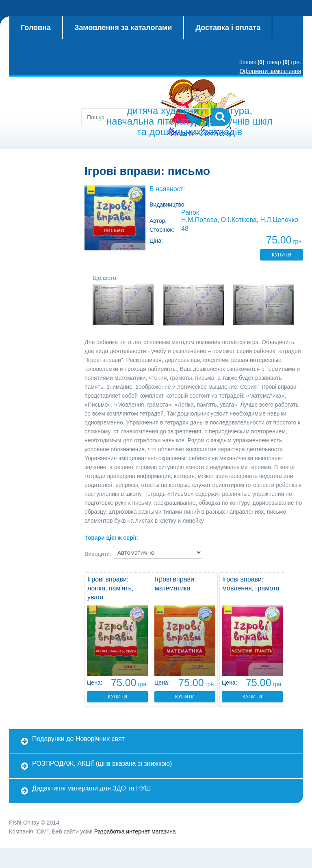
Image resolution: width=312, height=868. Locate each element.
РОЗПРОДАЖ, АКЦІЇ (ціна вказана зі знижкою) (102, 764)
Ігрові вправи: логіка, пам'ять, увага (110, 588)
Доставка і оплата (228, 28)
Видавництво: (168, 205)
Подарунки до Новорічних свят (78, 739)
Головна (36, 28)
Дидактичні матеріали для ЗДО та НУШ (91, 788)
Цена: (95, 683)
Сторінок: (162, 230)
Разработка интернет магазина (135, 831)
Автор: (158, 221)
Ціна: (156, 241)
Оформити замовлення (270, 71)
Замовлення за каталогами (123, 28)
